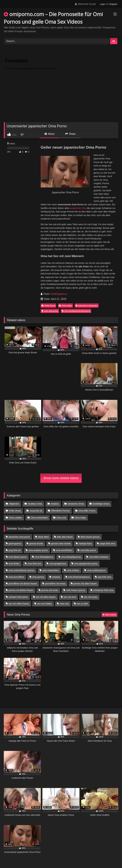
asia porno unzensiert (87, 306)
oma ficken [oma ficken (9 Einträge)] (14, 563)
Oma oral (61, 517)
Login (102, 4)
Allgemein (14, 504)
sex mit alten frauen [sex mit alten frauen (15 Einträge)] (46, 596)
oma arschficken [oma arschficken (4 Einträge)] (64, 549)
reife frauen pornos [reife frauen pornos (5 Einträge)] (76, 590)
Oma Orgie (65, 306)
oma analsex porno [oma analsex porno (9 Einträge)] (38, 549)
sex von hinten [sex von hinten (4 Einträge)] (44, 603)
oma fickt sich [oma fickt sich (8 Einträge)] (34, 563)
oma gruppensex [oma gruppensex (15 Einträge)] (58, 563)
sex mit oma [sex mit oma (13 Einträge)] (70, 596)
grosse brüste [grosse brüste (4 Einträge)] (36, 543)
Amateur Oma (35, 504)
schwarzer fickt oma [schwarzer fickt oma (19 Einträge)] (103, 590)
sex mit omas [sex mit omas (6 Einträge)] (91, 596)
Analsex (54, 504)
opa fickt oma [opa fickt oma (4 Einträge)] (105, 576)
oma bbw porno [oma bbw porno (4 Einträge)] (88, 549)
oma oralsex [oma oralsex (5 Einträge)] (73, 569)
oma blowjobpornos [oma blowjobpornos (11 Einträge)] (71, 556)
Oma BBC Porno (87, 510)
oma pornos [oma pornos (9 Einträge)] (38, 576)
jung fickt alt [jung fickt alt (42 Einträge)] (15, 549)
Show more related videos (61, 478)
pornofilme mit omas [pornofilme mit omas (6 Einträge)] (55, 583)
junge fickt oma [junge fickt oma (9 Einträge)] (107, 543)
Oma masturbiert (39, 517)
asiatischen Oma (78, 208)
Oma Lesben (15, 517)
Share (70, 134)
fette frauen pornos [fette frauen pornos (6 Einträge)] (90, 536)
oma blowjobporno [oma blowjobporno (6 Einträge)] (44, 556)
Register (113, 4)
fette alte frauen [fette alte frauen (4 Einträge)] (65, 536)
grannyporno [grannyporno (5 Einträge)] (15, 543)
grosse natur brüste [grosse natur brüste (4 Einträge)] (61, 543)
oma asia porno (50, 311)
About (49, 134)
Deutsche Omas (75, 504)
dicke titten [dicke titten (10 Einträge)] (43, 536)
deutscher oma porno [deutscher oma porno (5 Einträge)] (19, 536)
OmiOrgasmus (59, 294)
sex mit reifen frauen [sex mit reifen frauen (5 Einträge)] (19, 603)
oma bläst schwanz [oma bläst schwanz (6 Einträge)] (99, 556)
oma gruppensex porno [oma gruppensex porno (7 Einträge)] (86, 563)
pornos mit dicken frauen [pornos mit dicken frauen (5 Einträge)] (21, 590)
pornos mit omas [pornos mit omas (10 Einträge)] (50, 590)
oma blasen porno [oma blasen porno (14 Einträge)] (18, 556)
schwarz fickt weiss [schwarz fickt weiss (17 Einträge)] (18, 596)
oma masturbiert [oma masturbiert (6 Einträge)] (51, 569)
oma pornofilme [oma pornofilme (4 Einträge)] (16, 576)
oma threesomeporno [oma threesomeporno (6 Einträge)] (79, 576)
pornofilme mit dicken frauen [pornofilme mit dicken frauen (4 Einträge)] (23, 583)
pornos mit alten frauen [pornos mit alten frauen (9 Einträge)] (85, 583)
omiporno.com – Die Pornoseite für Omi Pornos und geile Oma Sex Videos (53, 18)
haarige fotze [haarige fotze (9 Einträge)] (85, 543)
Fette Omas (48, 306)
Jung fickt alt (36, 510)
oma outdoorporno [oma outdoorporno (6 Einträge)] (96, 569)
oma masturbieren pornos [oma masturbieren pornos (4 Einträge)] (21, 569)
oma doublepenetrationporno (76, 311)
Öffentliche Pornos (60, 510)
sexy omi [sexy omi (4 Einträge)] (64, 603)
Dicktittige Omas (100, 504)
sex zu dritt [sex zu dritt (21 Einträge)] (82, 603)
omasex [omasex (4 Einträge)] (56, 576)
